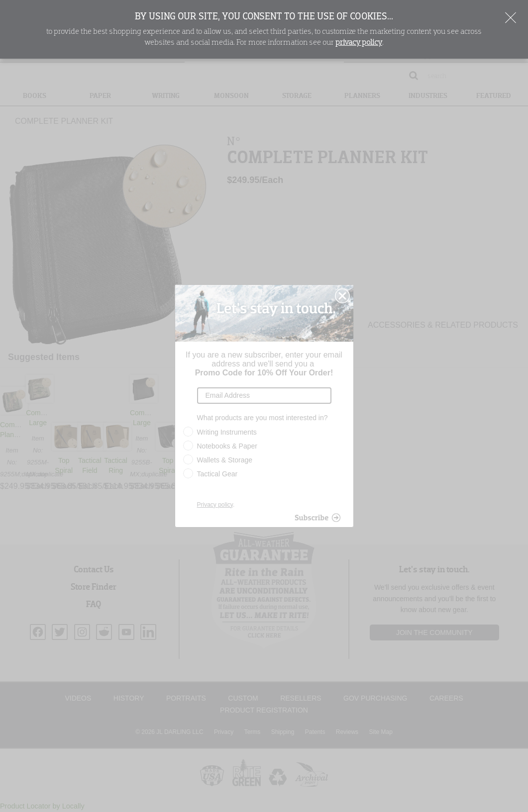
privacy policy (359, 43)
